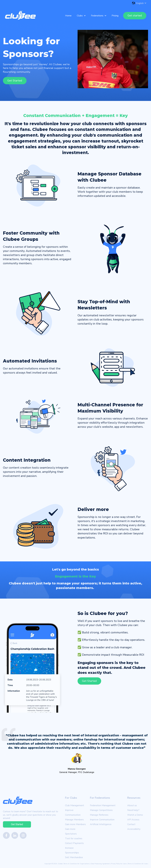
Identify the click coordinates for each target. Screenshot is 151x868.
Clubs (80, 16)
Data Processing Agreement (100, 864)
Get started (135, 15)
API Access (133, 820)
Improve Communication (102, 820)
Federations (97, 16)
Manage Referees (99, 815)
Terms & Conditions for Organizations (77, 864)
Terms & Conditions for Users (138, 864)
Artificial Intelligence (101, 824)
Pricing (115, 16)
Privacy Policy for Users (119, 864)
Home (68, 16)
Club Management (75, 805)
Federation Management (103, 805)
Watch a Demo (135, 815)
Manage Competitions (101, 810)
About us (132, 805)
